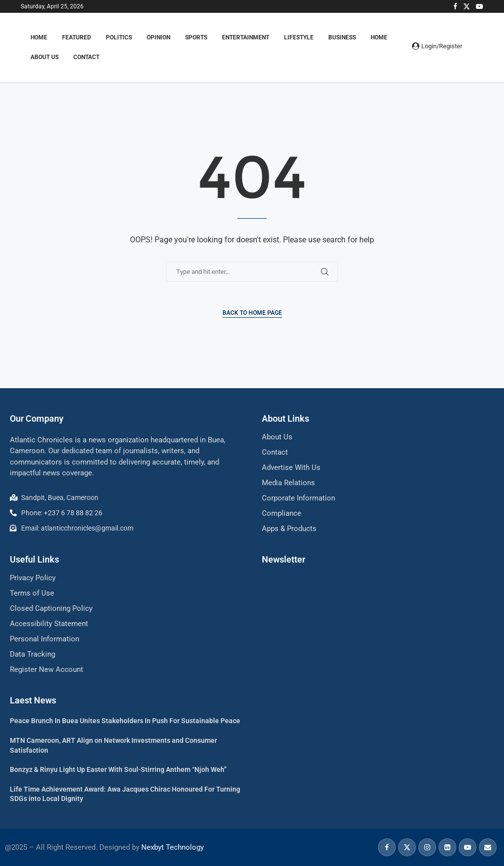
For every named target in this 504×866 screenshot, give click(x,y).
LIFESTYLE (299, 37)
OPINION (158, 37)
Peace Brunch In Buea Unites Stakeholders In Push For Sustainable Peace (125, 721)
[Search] (478, 47)
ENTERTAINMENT (246, 37)
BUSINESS (342, 37)
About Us (45, 57)
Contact (86, 57)
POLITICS (119, 37)
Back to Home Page (252, 313)
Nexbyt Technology (173, 847)
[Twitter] (467, 6)
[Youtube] (479, 6)
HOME (39, 37)
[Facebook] (455, 6)
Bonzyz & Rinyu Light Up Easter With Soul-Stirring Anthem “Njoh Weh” (118, 769)
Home (379, 37)
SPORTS (196, 37)
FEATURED (77, 37)
